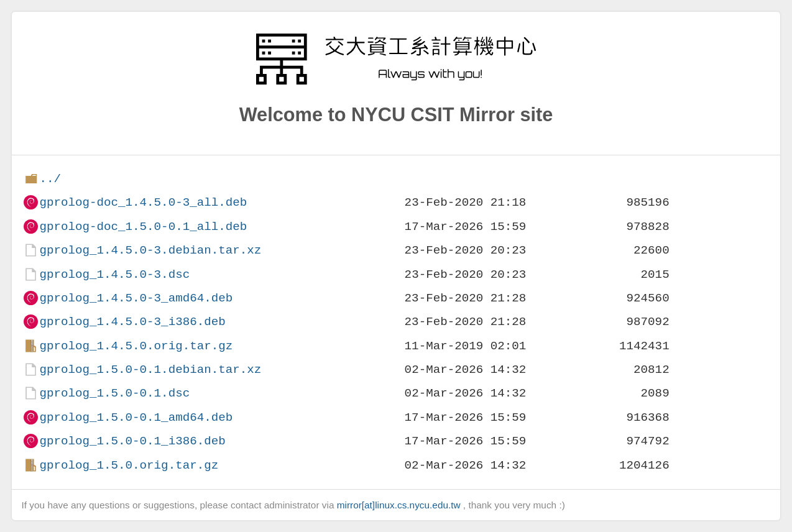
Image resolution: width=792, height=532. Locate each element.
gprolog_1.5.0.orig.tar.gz (129, 465)
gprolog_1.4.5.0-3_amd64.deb (136, 298)
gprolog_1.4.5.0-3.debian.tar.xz (150, 250)
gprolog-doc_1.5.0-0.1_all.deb (143, 227)
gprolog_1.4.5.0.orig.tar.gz (136, 346)
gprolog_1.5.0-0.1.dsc (114, 393)
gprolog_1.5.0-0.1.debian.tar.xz (150, 369)
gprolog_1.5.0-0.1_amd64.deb (136, 417)
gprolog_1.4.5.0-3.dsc (114, 274)
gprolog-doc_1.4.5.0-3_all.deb (143, 202)
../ (50, 179)
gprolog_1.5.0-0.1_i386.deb (132, 441)
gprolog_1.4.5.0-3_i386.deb (132, 322)
